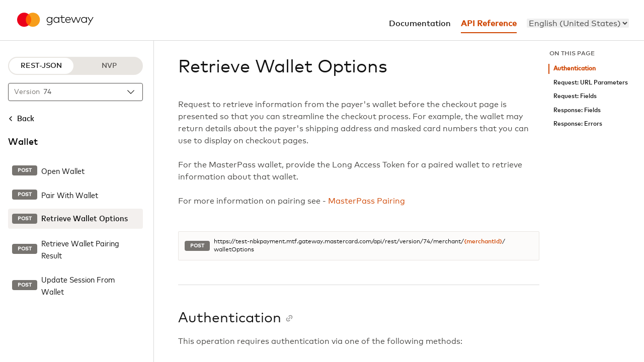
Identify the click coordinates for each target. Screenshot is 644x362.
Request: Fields (575, 96)
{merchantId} (483, 242)
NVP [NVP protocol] (109, 66)
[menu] (578, 23)
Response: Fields (577, 110)
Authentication (575, 69)
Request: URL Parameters (591, 83)
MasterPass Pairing (367, 201)
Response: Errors (578, 124)
